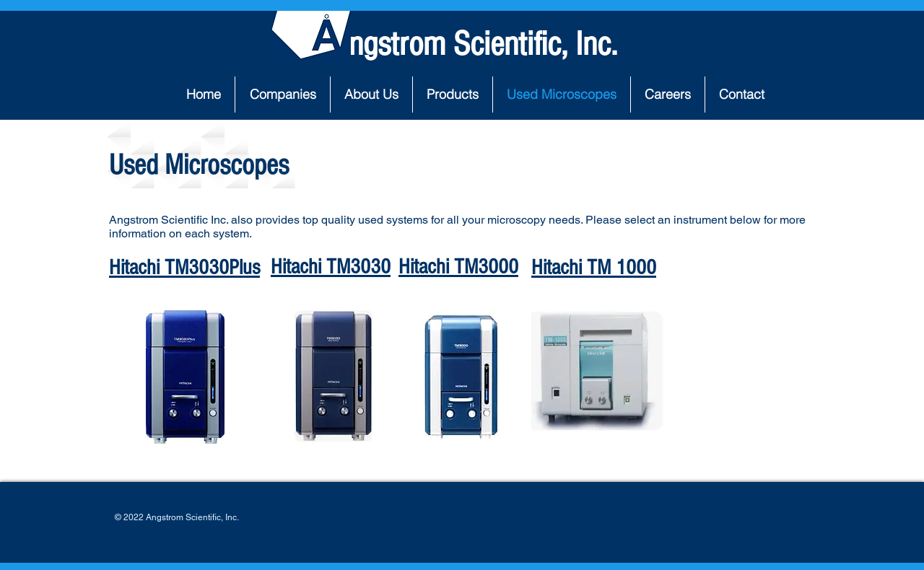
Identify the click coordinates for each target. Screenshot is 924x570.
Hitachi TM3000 (458, 267)
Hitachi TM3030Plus (184, 268)
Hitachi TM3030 (331, 267)
